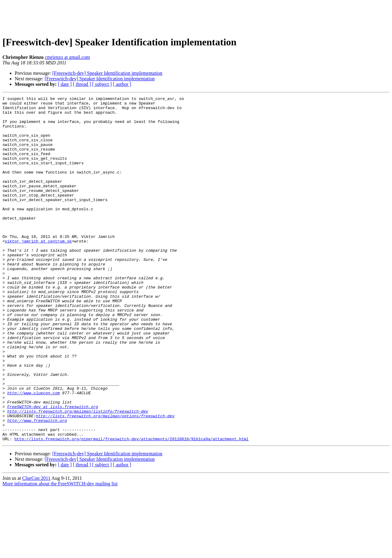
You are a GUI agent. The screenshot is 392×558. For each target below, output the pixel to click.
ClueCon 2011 (36, 547)
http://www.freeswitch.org (37, 486)
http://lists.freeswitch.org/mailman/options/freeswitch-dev (105, 480)
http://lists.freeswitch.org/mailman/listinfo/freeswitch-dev (78, 475)
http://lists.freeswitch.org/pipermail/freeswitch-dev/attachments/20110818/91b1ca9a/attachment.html (131, 508)
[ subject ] (102, 84)
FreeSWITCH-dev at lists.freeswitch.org (53, 469)
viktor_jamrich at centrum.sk (38, 270)
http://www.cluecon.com (34, 453)
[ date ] (65, 84)
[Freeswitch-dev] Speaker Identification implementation (107, 73)
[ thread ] (82, 84)
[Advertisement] (196, 16)
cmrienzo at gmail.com (67, 57)
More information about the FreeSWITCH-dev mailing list (60, 553)
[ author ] (122, 84)
